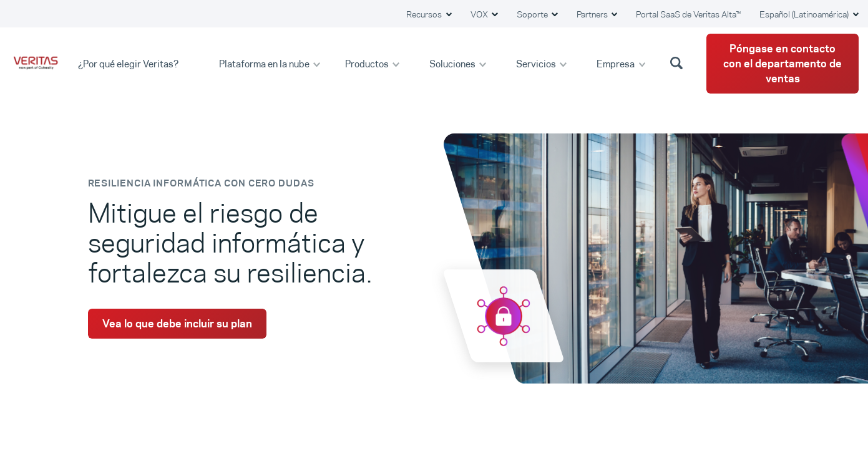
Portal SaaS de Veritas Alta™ (688, 14)
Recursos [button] (425, 14)
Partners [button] (593, 14)
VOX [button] (480, 14)
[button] (678, 62)
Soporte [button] (533, 14)
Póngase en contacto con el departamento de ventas (783, 64)
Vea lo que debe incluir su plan (177, 324)
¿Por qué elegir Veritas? (129, 63)
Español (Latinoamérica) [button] (805, 14)
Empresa (617, 63)
